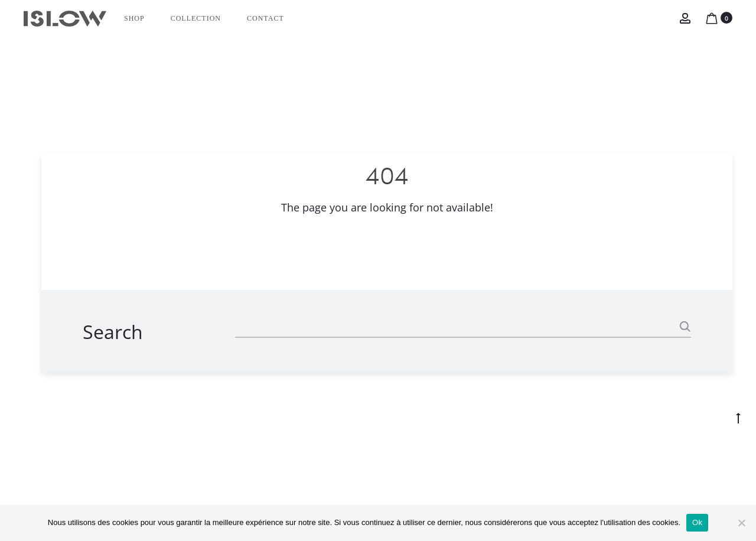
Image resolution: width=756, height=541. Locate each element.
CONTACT (265, 18)
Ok (697, 522)
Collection (196, 18)
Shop (134, 18)
